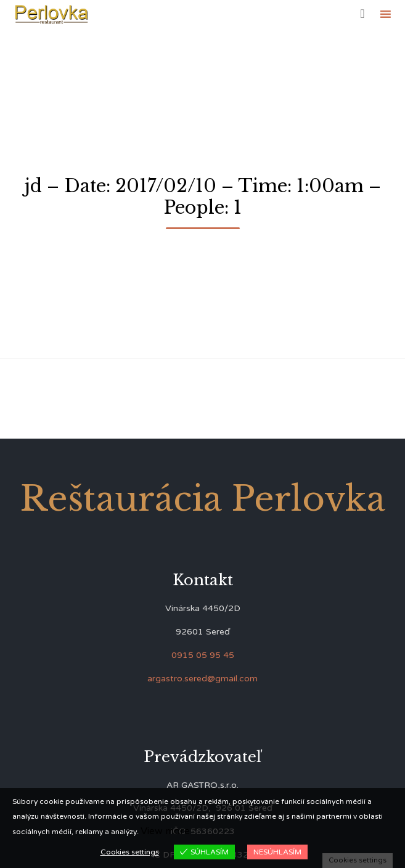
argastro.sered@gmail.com (202, 679)
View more (165, 831)
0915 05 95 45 (203, 655)
